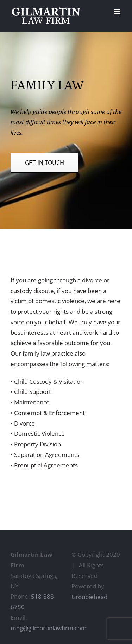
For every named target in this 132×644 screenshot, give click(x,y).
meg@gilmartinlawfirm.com (49, 628)
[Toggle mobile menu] (118, 12)
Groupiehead (89, 597)
